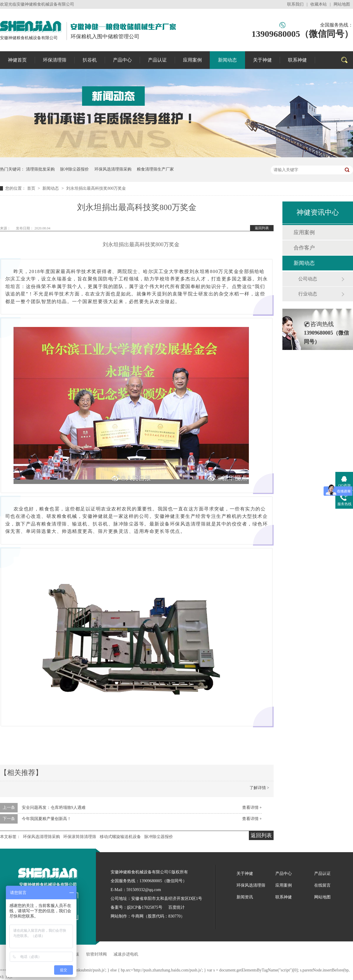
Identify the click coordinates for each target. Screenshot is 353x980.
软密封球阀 (96, 954)
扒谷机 (90, 60)
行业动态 (308, 294)
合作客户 (304, 248)
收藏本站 (319, 4)
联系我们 (295, 4)
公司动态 (308, 279)
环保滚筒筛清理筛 (80, 837)
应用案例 (192, 60)
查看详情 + (252, 808)
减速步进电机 (126, 954)
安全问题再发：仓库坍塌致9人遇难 (54, 808)
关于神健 (262, 60)
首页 (32, 188)
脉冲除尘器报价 (74, 169)
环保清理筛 (55, 60)
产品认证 (157, 60)
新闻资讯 (245, 897)
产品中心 (122, 60)
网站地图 (342, 4)
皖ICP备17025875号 (145, 907)
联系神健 (297, 60)
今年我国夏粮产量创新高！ (46, 819)
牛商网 (137, 916)
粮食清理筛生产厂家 (155, 169)
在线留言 (322, 885)
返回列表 (262, 228)
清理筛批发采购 (40, 169)
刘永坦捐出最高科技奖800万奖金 (96, 188)
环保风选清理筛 (251, 885)
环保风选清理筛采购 (113, 169)
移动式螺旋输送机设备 (120, 837)
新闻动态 (227, 60)
